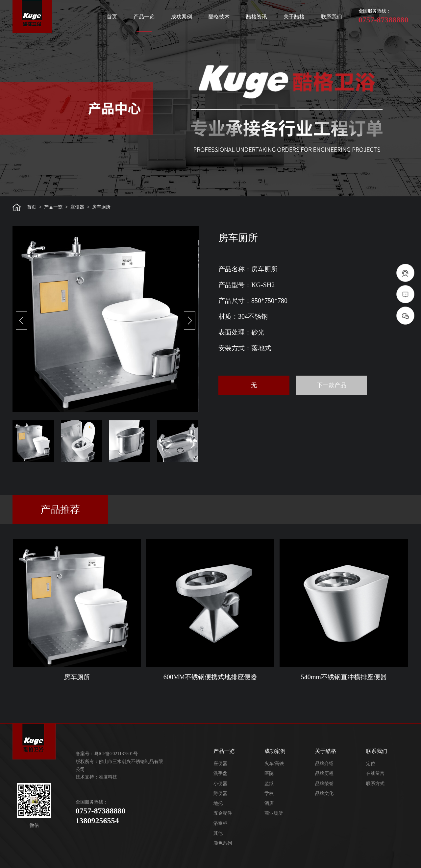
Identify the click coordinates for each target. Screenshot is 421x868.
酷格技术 (219, 17)
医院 (269, 773)
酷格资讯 (257, 17)
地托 (218, 803)
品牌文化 (324, 794)
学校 (269, 794)
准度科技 (108, 777)
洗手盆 (220, 773)
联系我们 (332, 17)
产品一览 (144, 17)
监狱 (269, 784)
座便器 (77, 207)
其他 (218, 833)
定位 (371, 764)
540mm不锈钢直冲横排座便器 (344, 677)
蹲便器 (220, 794)
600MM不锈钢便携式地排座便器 (210, 677)
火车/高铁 (274, 764)
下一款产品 (332, 385)
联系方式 (375, 784)
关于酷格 (294, 17)
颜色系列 (223, 843)
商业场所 (274, 813)
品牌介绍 (324, 764)
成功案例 (182, 17)
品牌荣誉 (324, 784)
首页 (112, 17)
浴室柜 (220, 823)
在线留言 (375, 773)
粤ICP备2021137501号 (116, 754)
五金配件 (223, 813)
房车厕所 (77, 677)
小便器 (220, 784)
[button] (22, 321)
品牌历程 (324, 773)
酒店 (269, 803)
